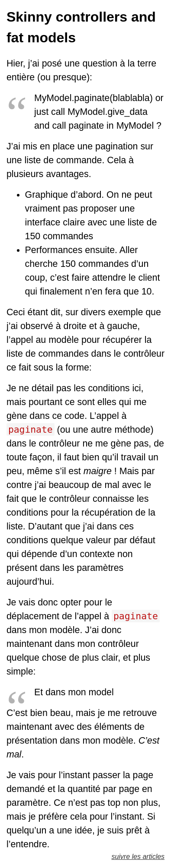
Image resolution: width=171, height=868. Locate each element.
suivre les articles (138, 857)
